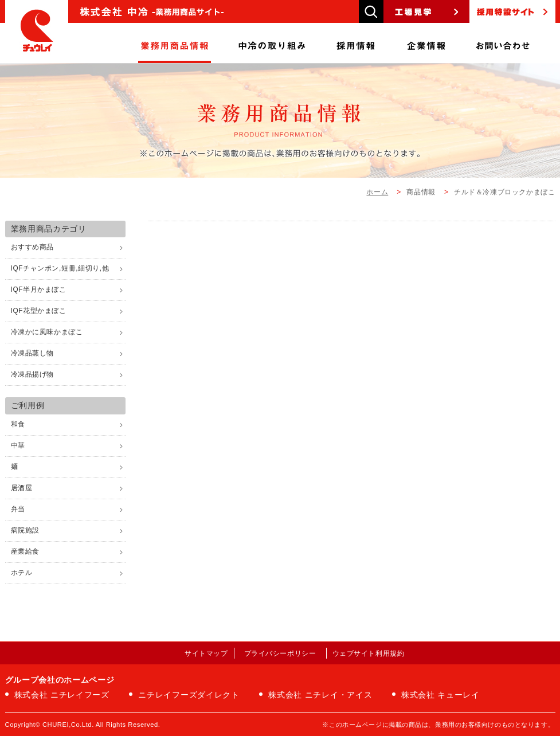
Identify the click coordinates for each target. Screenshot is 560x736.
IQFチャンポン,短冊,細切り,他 (60, 268)
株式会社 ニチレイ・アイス (320, 695)
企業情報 (426, 43)
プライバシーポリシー (280, 653)
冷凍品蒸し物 (33, 353)
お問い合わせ (503, 43)
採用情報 (356, 43)
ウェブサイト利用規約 (369, 653)
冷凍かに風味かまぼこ (47, 332)
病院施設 (25, 530)
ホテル (22, 573)
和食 (18, 424)
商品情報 (175, 43)
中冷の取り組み (272, 43)
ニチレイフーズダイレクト (189, 695)
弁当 (18, 509)
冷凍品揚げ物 (33, 374)
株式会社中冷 (37, 32)
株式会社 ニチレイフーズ (62, 695)
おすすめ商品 (33, 247)
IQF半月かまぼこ (39, 289)
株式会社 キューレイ (440, 695)
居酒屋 (22, 488)
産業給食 (25, 551)
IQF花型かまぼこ (39, 311)
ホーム (377, 192)
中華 (18, 445)
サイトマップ (206, 653)
